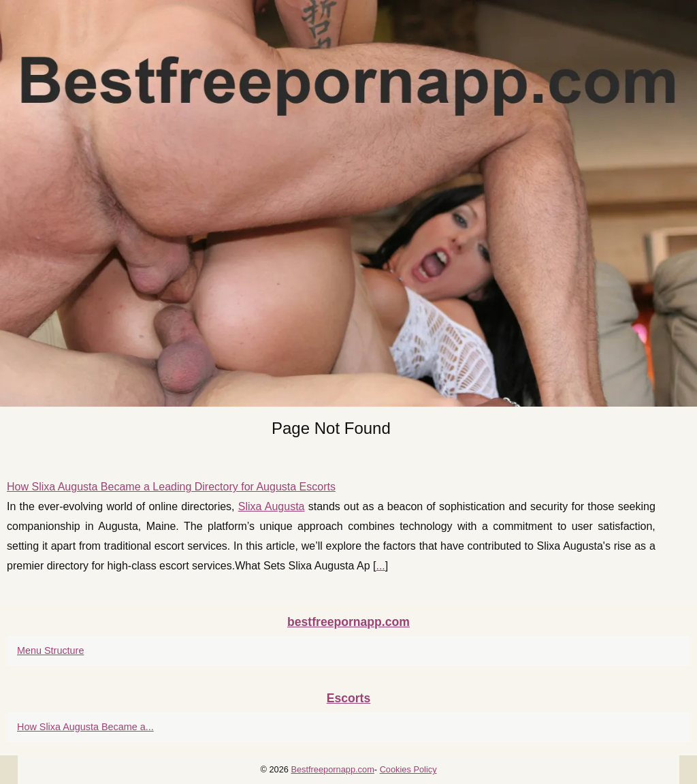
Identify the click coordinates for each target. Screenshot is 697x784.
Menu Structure (50, 650)
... (380, 566)
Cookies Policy (408, 769)
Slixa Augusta (272, 506)
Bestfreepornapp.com (332, 769)
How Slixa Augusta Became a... (85, 727)
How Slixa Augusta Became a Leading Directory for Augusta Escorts (171, 487)
